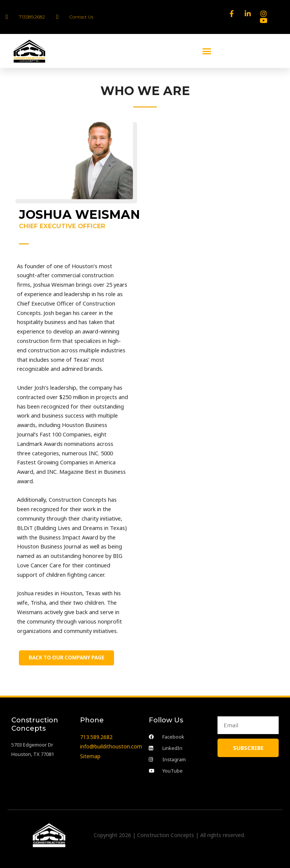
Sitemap (90, 755)
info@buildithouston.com (111, 746)
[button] (207, 51)
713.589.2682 (96, 737)
